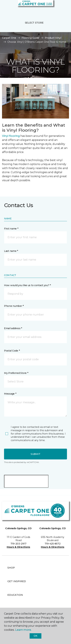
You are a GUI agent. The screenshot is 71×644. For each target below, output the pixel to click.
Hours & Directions (18, 547)
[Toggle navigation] (5, 7)
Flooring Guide (30, 38)
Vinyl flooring (11, 136)
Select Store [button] (34, 23)
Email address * (13, 328)
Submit (35, 454)
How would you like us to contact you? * (27, 285)
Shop (11, 568)
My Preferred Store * (16, 373)
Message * (10, 394)
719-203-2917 (19, 544)
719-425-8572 (53, 544)
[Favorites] (62, 7)
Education (15, 595)
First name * (11, 229)
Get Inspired (17, 581)
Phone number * (14, 306)
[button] (58, 7)
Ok (35, 636)
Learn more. (23, 630)
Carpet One (9, 38)
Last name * (11, 251)
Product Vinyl (53, 38)
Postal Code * (12, 351)
